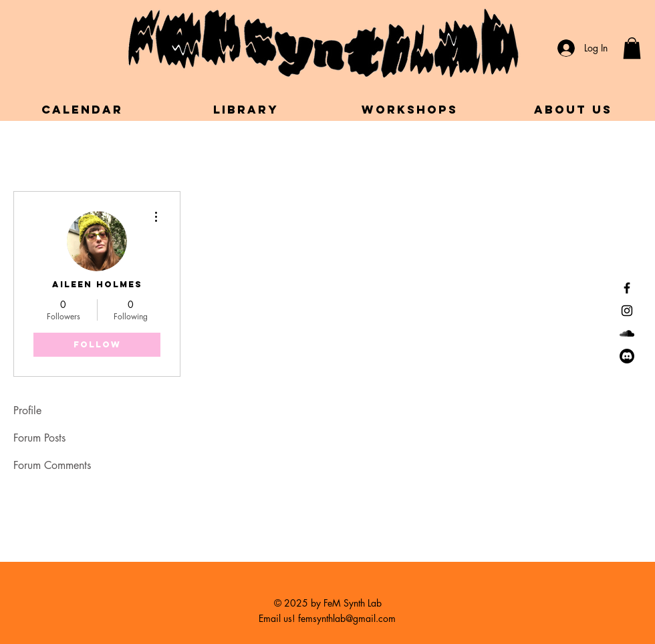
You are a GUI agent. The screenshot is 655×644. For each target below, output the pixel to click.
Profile (27, 411)
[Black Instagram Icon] (627, 311)
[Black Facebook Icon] (627, 288)
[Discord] (627, 356)
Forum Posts (39, 438)
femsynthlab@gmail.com (347, 618)
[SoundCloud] (627, 333)
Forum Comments (52, 465)
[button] (632, 48)
